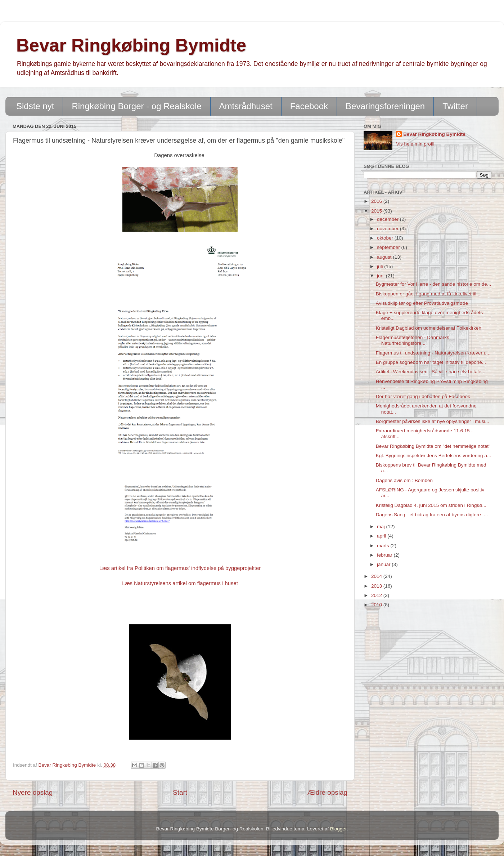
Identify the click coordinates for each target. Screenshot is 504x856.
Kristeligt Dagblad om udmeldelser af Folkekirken (429, 328)
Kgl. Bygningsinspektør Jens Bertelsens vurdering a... (433, 456)
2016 (377, 201)
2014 (377, 576)
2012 (377, 595)
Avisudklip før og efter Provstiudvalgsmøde (422, 303)
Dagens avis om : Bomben (404, 480)
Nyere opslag (33, 792)
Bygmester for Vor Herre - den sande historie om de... (433, 284)
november (388, 229)
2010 (377, 605)
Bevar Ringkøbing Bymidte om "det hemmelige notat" (433, 446)
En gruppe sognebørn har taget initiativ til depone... (431, 362)
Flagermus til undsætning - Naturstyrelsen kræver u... (433, 353)
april (382, 536)
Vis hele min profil (415, 144)
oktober (386, 238)
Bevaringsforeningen (385, 106)
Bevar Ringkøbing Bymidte (131, 45)
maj (382, 527)
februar (385, 555)
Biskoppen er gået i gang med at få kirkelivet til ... (429, 294)
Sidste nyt (35, 106)
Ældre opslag (327, 792)
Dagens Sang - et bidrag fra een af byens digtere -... (432, 515)
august (385, 257)
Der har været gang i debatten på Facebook (423, 396)
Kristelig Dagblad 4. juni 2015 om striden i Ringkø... (431, 505)
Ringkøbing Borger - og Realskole (136, 106)
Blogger (338, 829)
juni (381, 276)
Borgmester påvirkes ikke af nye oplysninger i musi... (433, 421)
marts (384, 546)
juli (381, 266)
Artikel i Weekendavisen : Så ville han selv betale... (431, 372)
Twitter (455, 106)
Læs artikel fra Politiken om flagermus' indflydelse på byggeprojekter (180, 568)
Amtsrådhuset (246, 106)
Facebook (309, 106)
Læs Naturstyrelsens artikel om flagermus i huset (180, 583)
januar (384, 564)
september (389, 247)
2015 (377, 211)
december (388, 219)
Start (180, 792)
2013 (377, 586)
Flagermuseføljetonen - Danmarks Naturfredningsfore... (413, 340)
